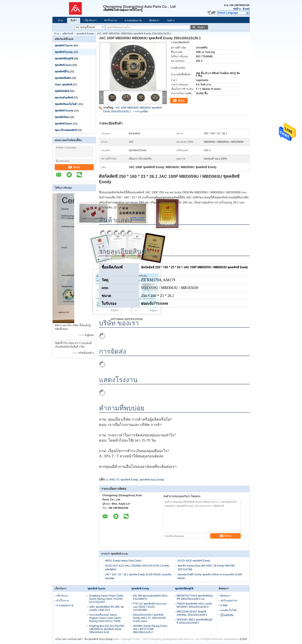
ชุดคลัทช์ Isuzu (63, 65)
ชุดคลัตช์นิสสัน (63, 78)
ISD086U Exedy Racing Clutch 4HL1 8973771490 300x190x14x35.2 (150, 629)
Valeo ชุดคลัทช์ (63, 85)
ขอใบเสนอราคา (229, 601)
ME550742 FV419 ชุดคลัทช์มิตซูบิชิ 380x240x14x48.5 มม (195, 597)
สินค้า (74, 20)
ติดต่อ (74, 167)
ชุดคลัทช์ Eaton (64, 124)
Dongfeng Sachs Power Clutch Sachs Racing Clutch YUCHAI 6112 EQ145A (106, 599)
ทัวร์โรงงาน (111, 20)
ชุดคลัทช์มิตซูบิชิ (64, 59)
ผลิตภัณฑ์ (68, 34)
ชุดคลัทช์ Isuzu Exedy (152, 480)
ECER (243, 639)
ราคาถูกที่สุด (141, 111)
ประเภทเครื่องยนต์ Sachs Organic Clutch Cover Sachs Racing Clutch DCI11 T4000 (105, 618)
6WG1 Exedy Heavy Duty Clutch (123, 561)
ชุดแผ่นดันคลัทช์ (64, 98)
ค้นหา (201, 27)
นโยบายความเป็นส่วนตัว (69, 639)
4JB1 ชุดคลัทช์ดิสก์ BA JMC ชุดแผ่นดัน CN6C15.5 (107, 608)
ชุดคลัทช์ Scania (64, 111)
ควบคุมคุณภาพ (133, 20)
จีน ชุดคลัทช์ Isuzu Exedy (99, 639)
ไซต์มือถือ (227, 615)
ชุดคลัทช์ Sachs (64, 46)
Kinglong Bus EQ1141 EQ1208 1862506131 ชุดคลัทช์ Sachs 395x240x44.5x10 (106, 629)
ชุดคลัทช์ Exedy (85, 34)
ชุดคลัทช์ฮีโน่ (62, 72)
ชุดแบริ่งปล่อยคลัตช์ (66, 130)
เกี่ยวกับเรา (90, 20)
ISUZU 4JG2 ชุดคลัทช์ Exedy (194, 561)
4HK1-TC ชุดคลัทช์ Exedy (124, 480)
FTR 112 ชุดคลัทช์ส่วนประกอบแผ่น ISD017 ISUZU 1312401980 (150, 607)
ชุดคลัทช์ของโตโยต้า (66, 104)
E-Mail (224, 605)
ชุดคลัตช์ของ (62, 117)
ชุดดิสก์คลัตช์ (62, 91)
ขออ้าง (237, 9)
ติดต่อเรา (154, 20)
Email (246, 9)
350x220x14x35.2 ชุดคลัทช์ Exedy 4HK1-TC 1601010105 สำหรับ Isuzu (149, 618)
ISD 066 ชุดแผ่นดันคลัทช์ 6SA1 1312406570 (150, 597)
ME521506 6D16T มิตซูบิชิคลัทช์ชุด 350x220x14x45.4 (192, 613)
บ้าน (60, 20)
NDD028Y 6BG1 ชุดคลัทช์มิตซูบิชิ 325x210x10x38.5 (194, 621)
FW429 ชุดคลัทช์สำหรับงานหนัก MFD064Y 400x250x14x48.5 (194, 605)
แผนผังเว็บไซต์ (228, 610)
